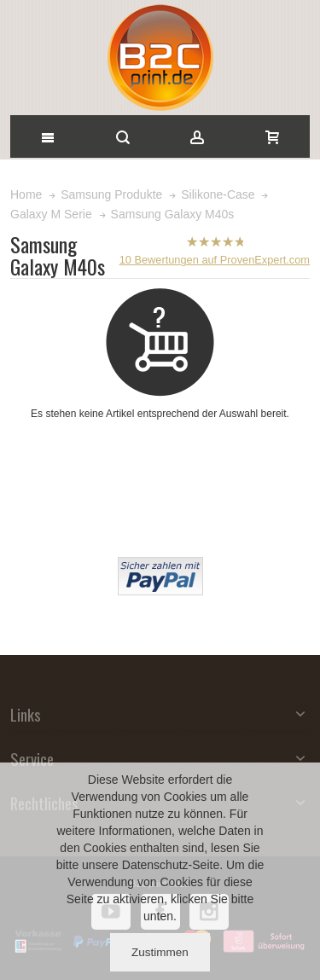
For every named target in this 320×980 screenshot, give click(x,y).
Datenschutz (155, 865)
